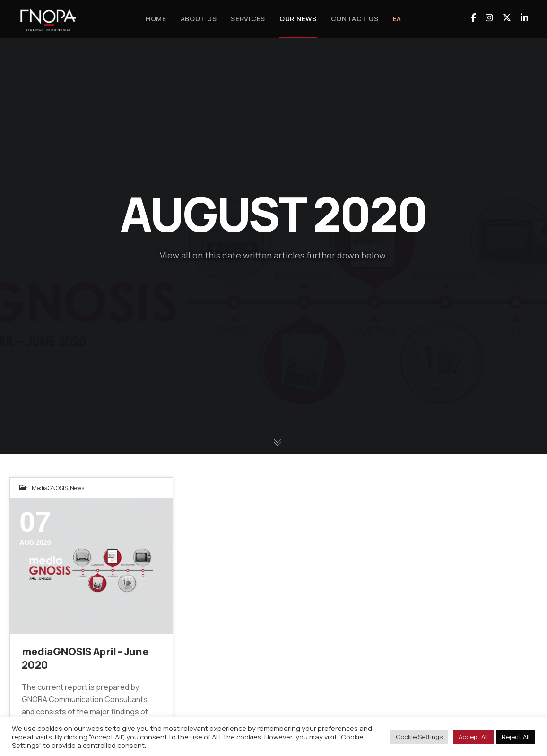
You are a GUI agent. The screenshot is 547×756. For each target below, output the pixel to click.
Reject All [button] (516, 737)
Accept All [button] (473, 737)
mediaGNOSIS (50, 488)
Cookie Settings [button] (419, 737)
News (77, 488)
